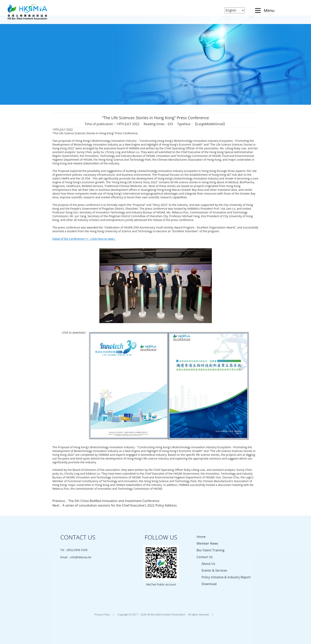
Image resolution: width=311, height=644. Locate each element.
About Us (208, 564)
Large (201, 124)
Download (209, 584)
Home (201, 537)
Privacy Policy (102, 614)
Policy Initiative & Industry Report (226, 577)
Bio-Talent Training (210, 550)
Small (219, 124)
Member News (207, 543)
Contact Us (205, 557)
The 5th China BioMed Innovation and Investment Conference (114, 501)
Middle (210, 124)
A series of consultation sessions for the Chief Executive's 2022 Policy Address (120, 505)
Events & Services (214, 570)
